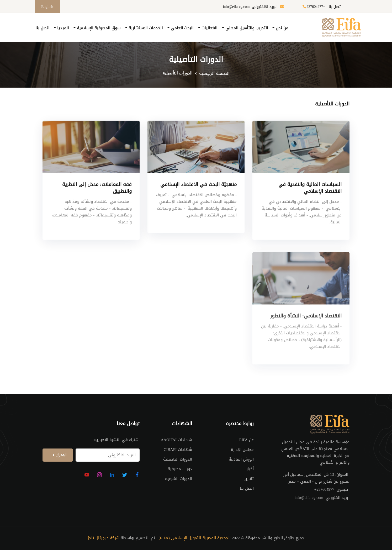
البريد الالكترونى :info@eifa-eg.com (253, 7)
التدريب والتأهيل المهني (246, 28)
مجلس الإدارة (242, 450)
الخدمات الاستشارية (145, 28)
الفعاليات (209, 28)
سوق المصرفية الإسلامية (98, 28)
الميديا (62, 28)
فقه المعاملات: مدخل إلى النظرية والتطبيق (97, 189)
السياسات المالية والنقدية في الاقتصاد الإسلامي (310, 189)
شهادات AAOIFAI (176, 440)
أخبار (250, 469)
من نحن (281, 28)
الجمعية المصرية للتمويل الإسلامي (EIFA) (195, 538)
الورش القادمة (241, 459)
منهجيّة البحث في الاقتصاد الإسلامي (198, 185)
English (47, 7)
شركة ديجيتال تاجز (104, 538)
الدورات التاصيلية (178, 459)
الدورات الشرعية (179, 479)
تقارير (249, 479)
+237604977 (324, 490)
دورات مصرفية (180, 469)
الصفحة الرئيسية (214, 73)
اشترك (58, 455)
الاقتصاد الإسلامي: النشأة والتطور (306, 325)
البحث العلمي (181, 28)
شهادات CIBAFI (178, 450)
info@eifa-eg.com (309, 498)
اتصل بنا (42, 28)
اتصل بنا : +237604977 (321, 7)
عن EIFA (247, 440)
